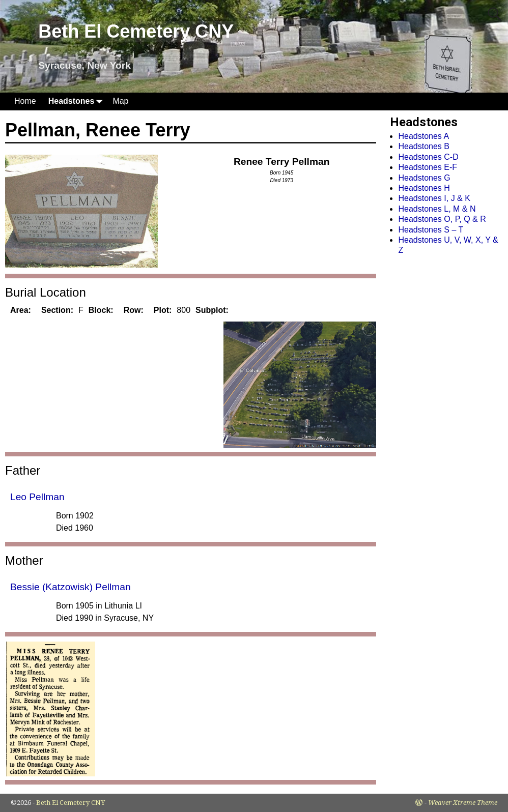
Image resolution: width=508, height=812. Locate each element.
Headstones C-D (428, 157)
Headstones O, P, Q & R (442, 219)
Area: (21, 310)
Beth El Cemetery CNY (136, 31)
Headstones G (424, 178)
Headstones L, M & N (437, 209)
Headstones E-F (428, 167)
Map (120, 101)
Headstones (78, 101)
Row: (134, 310)
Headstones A (424, 136)
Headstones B (424, 146)
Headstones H (424, 188)
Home (25, 101)
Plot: (163, 310)
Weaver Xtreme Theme (463, 803)
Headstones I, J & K (434, 198)
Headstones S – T (431, 230)
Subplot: (212, 310)
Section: (57, 310)
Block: (101, 310)
